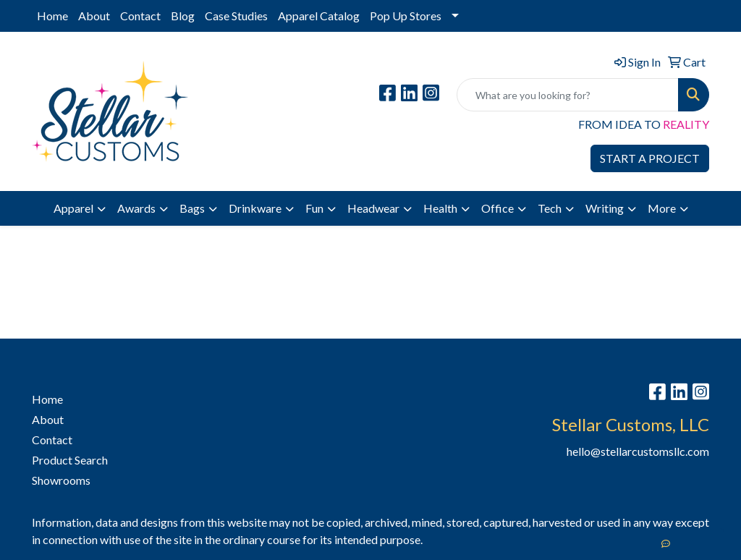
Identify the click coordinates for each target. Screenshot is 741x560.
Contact (140, 16)
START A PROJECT (650, 158)
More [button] (662, 208)
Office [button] (497, 208)
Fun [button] (314, 208)
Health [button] (440, 208)
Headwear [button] (373, 208)
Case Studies (236, 16)
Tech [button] (550, 208)
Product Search (70, 460)
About (94, 16)
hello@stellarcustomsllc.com (638, 451)
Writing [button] (605, 208)
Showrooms (61, 480)
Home (52, 16)
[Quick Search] (568, 95)
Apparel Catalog (319, 16)
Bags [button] (192, 208)
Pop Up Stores (406, 16)
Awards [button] (136, 208)
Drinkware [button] (255, 208)
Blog (183, 16)
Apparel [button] (73, 208)
